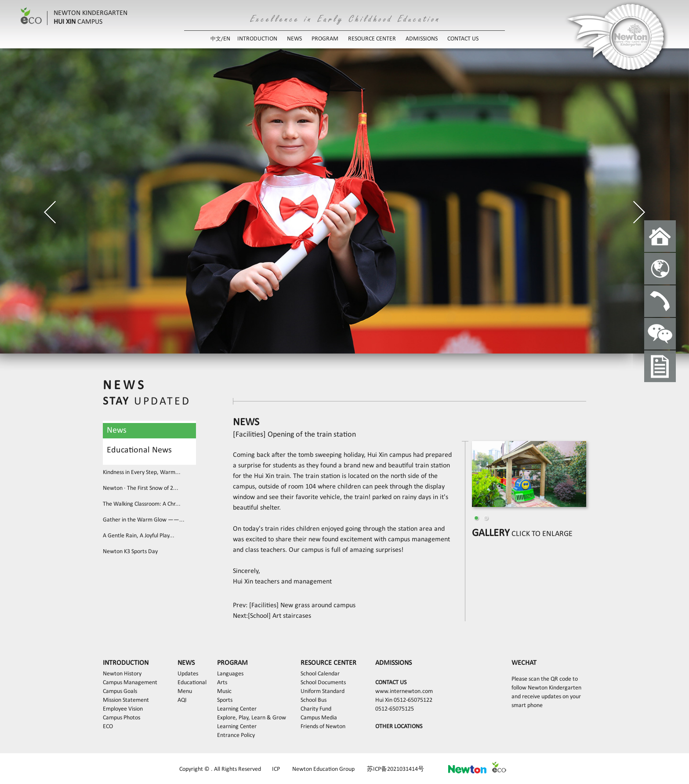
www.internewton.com (404, 691)
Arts (222, 683)
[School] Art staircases (279, 616)
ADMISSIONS (422, 39)
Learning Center (237, 709)
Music (224, 691)
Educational (192, 683)
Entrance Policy (236, 735)
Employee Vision (123, 709)
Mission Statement (126, 700)
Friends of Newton (323, 727)
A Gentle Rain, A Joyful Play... (139, 536)
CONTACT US (463, 39)
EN (227, 39)
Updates (188, 674)
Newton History (122, 674)
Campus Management (130, 683)
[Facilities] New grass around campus (301, 605)
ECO (108, 727)
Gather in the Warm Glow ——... (144, 520)
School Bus (314, 700)
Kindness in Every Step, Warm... (142, 472)
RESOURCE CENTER (372, 39)
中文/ (217, 39)
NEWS (294, 39)
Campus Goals (120, 691)
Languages (230, 674)
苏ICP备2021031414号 (395, 769)
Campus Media (319, 718)
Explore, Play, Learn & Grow (252, 718)
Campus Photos (121, 718)
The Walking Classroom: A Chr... (142, 504)
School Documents (323, 683)
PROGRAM (325, 39)
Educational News (139, 450)
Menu (185, 691)
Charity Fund (316, 709)
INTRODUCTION (257, 39)
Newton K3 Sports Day (130, 552)
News (117, 430)
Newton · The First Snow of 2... (141, 488)
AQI (182, 700)
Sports (225, 700)
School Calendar (320, 674)
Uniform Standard (323, 691)
